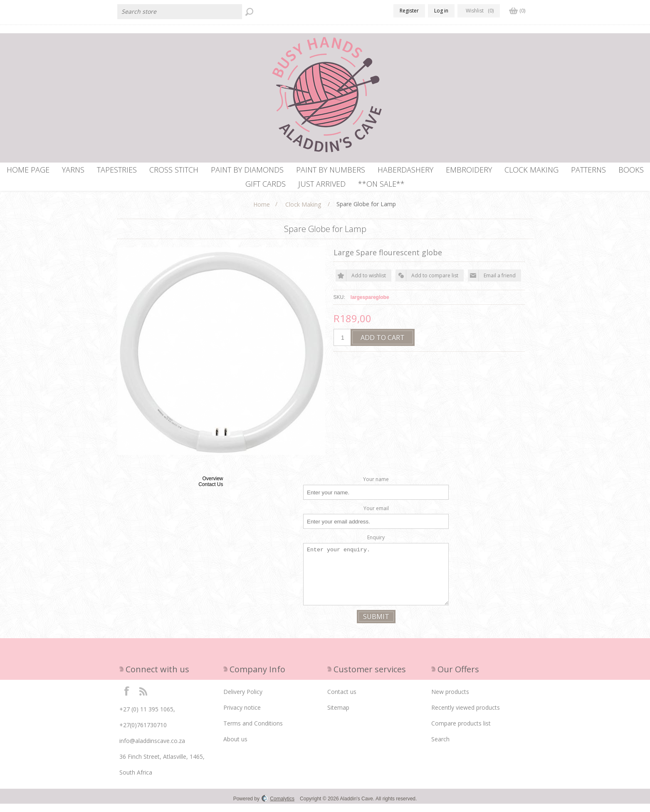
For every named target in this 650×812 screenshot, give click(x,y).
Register (409, 11)
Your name (376, 487)
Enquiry (376, 546)
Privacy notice (242, 716)
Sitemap (338, 716)
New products (450, 700)
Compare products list (461, 732)
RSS (143, 699)
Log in (441, 11)
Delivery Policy (243, 700)
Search (440, 747)
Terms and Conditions (253, 732)
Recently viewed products (466, 716)
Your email (376, 517)
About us (235, 747)
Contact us (342, 700)
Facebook (127, 699)
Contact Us (211, 493)
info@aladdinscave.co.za (152, 749)
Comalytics (278, 807)
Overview (213, 487)
